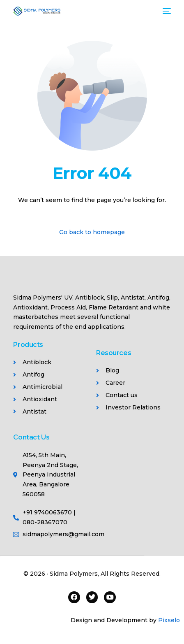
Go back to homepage (92, 232)
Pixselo (169, 620)
